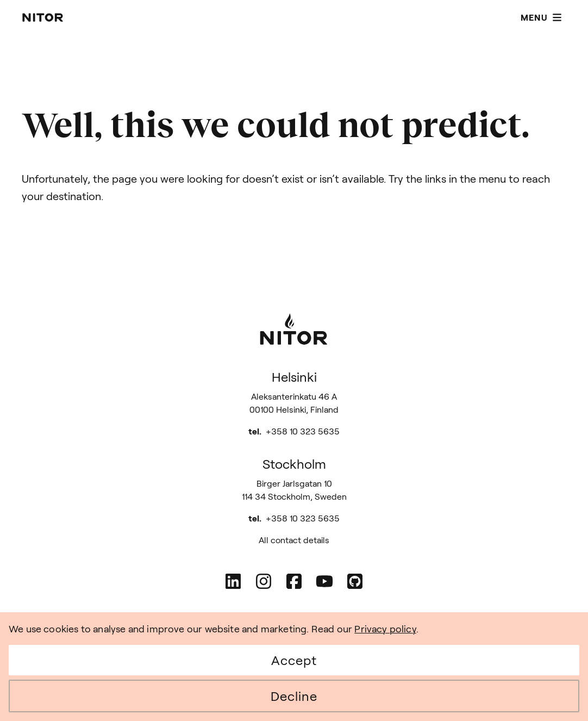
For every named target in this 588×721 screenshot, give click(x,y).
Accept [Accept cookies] (294, 660)
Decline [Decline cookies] (294, 696)
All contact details (294, 540)
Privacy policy (385, 629)
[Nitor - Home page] (43, 17)
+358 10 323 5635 (303, 431)
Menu (541, 17)
